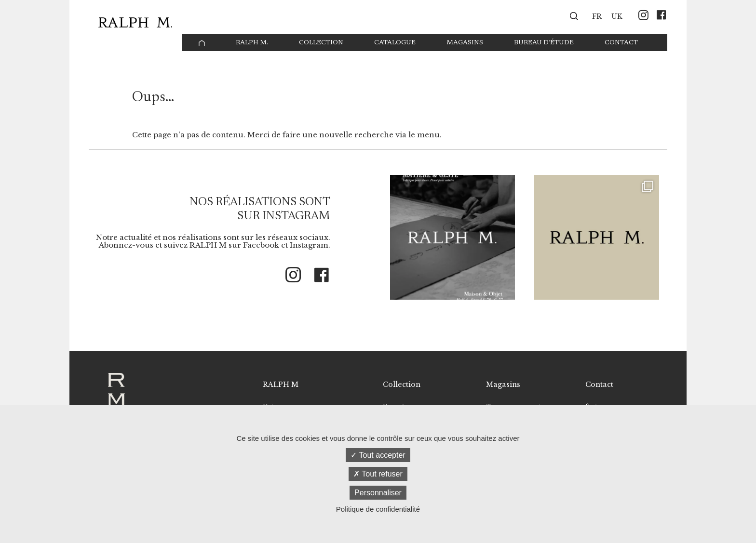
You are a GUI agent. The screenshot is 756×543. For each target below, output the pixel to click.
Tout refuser (378, 474)
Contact (621, 43)
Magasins (465, 43)
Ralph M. (252, 43)
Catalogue (395, 43)
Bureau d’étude (544, 43)
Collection (321, 43)
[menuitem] (597, 16)
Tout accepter (378, 455)
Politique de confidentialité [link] (378, 509)
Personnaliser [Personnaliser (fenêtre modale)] (378, 493)
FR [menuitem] (597, 17)
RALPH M (281, 384)
